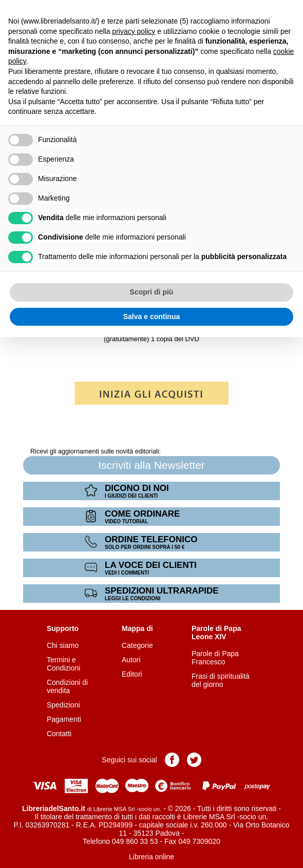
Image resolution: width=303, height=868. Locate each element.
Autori (131, 660)
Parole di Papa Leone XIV (216, 633)
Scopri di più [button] (152, 292)
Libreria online (151, 857)
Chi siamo (63, 645)
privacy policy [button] (134, 31)
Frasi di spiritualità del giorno (221, 680)
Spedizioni (63, 705)
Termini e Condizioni (63, 664)
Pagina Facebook (172, 760)
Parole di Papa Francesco (215, 658)
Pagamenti (64, 719)
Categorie (137, 645)
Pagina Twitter (194, 760)
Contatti (59, 734)
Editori (132, 674)
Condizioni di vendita (67, 686)
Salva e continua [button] (151, 317)
